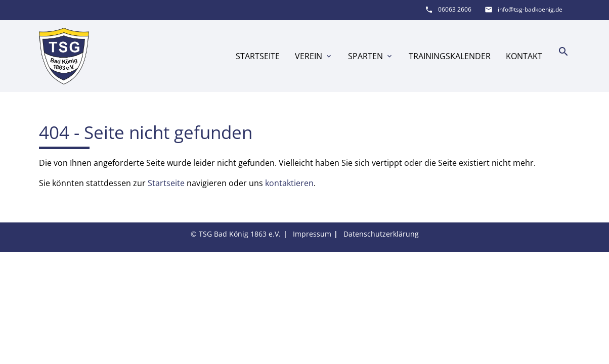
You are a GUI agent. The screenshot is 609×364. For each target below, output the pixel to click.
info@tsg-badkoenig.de (530, 9)
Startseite (258, 56)
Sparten (371, 56)
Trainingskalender (450, 56)
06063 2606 (455, 9)
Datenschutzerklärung (381, 234)
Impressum (312, 234)
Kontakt (524, 56)
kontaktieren (289, 183)
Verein (314, 56)
